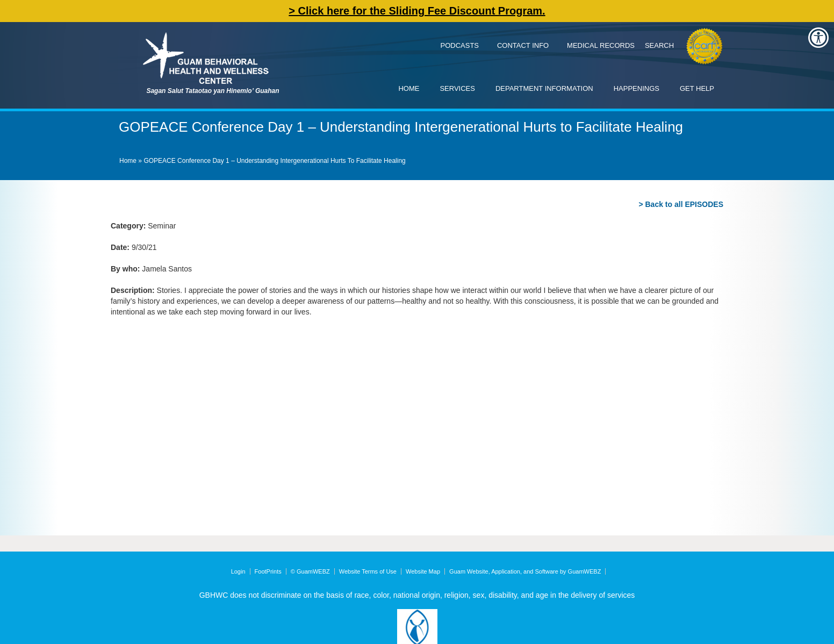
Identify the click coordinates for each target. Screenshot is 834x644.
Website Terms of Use (368, 571)
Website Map (423, 571)
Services (457, 88)
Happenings (637, 88)
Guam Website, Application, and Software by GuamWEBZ (525, 571)
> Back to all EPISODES (681, 204)
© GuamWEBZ (310, 571)
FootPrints (268, 571)
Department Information (544, 88)
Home (409, 88)
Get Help (697, 88)
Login (238, 571)
